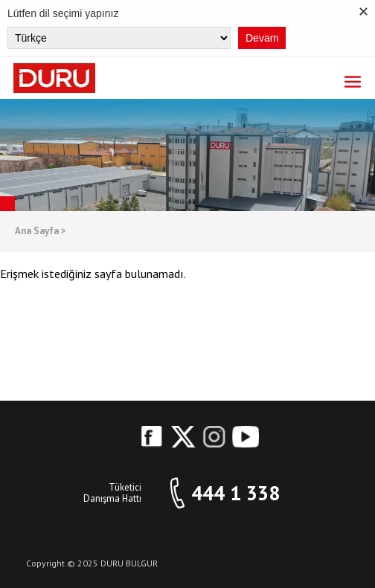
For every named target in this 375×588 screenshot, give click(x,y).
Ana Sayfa (41, 232)
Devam (262, 38)
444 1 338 (235, 493)
